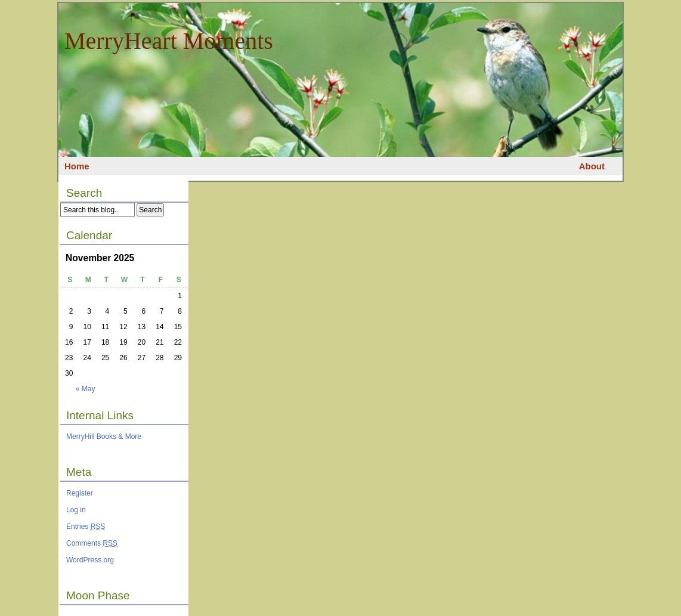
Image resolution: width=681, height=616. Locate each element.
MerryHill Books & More (104, 437)
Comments (92, 543)
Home (77, 166)
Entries (86, 527)
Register (80, 493)
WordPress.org (90, 560)
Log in (76, 510)
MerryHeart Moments (169, 41)
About (592, 166)
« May (86, 389)
